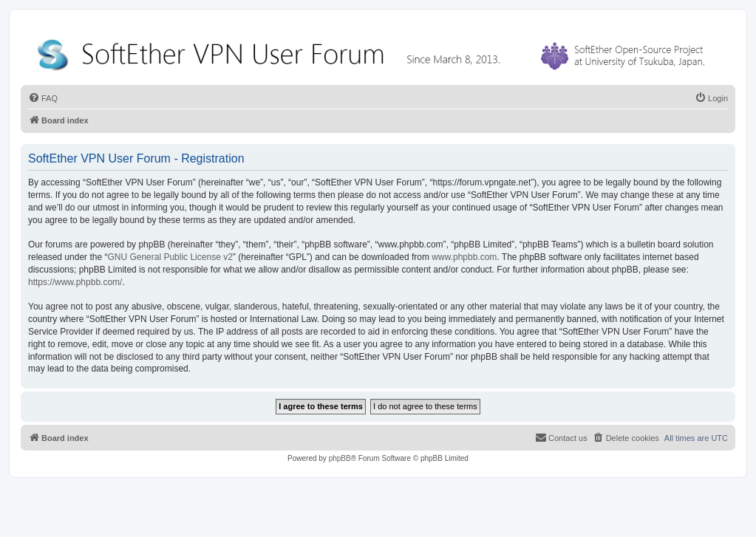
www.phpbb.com (464, 257)
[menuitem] (43, 98)
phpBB (340, 458)
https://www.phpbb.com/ (75, 282)
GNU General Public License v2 (170, 257)
